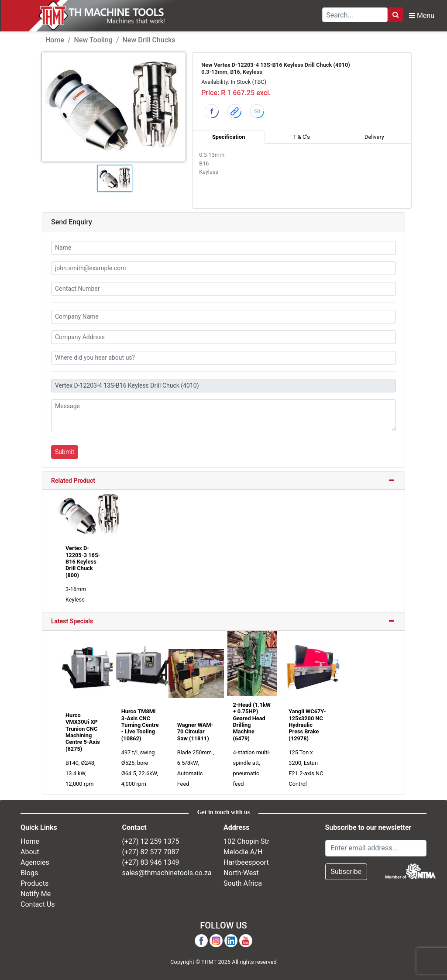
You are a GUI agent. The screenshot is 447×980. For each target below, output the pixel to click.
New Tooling (93, 40)
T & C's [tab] (301, 137)
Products (34, 883)
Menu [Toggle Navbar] (422, 15)
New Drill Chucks (149, 40)
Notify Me (36, 894)
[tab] (223, 481)
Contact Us (38, 904)
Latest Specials (72, 621)
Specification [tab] (229, 137)
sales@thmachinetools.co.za (167, 873)
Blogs (29, 873)
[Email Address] (376, 848)
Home (55, 40)
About (30, 852)
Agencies (35, 862)
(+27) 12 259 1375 (151, 841)
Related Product (73, 481)
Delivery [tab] (374, 137)
